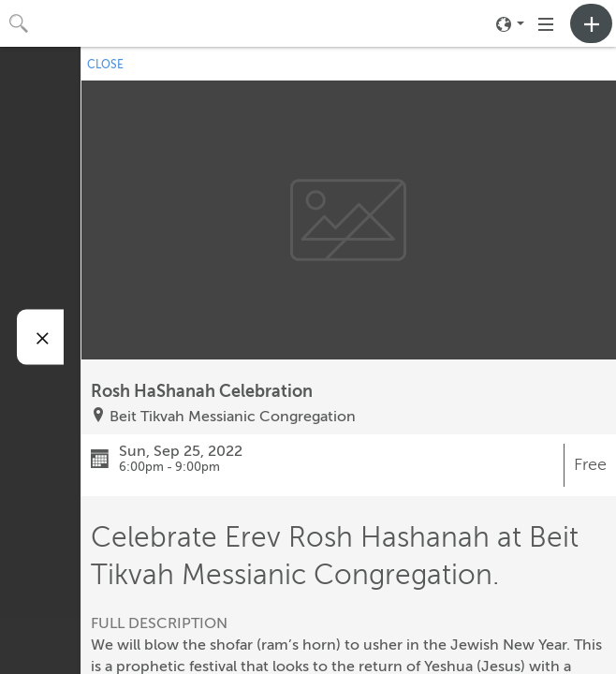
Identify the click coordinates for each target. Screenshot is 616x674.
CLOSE (105, 65)
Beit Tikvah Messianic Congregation (233, 417)
